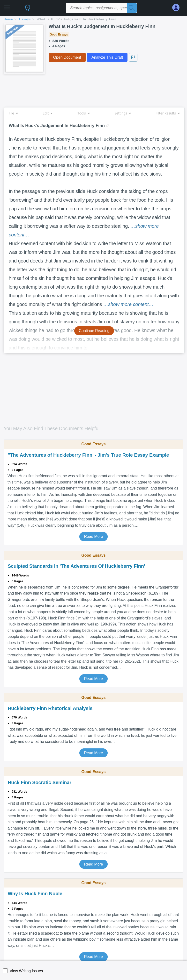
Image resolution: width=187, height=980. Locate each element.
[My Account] (178, 8)
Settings (123, 113)
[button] (7, 7)
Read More (93, 536)
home (8, 19)
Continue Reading (94, 331)
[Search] (132, 8)
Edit (48, 113)
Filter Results (168, 113)
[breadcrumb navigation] (93, 20)
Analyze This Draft (107, 57)
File (13, 113)
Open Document (67, 57)
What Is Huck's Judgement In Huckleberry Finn (77, 19)
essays (25, 19)
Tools (83, 113)
